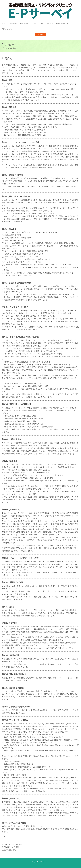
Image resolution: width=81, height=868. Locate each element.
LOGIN (40, 34)
